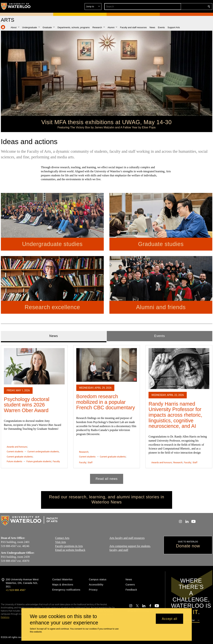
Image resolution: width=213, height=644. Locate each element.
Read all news (106, 479)
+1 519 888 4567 (16, 590)
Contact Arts (62, 538)
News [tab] (54, 336)
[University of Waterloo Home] (16, 6)
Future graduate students (39, 461)
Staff (90, 462)
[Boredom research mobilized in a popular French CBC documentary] (106, 365)
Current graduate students (20, 457)
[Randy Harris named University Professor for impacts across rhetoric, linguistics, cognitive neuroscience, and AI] (179, 368)
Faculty (56, 461)
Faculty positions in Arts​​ (69, 546)
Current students (15, 452)
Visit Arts (61, 542)
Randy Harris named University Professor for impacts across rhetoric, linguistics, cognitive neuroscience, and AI (175, 415)
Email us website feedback (70, 550)
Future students (14, 461)
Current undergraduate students (43, 452)
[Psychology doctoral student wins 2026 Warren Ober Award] (34, 366)
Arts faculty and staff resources (127, 538)
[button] (183, 7)
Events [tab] (159, 336)
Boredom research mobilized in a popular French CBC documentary (105, 402)
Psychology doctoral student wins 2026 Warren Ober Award (27, 405)
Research (84, 452)
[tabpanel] (107, 413)
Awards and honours (17, 447)
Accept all (170, 619)
